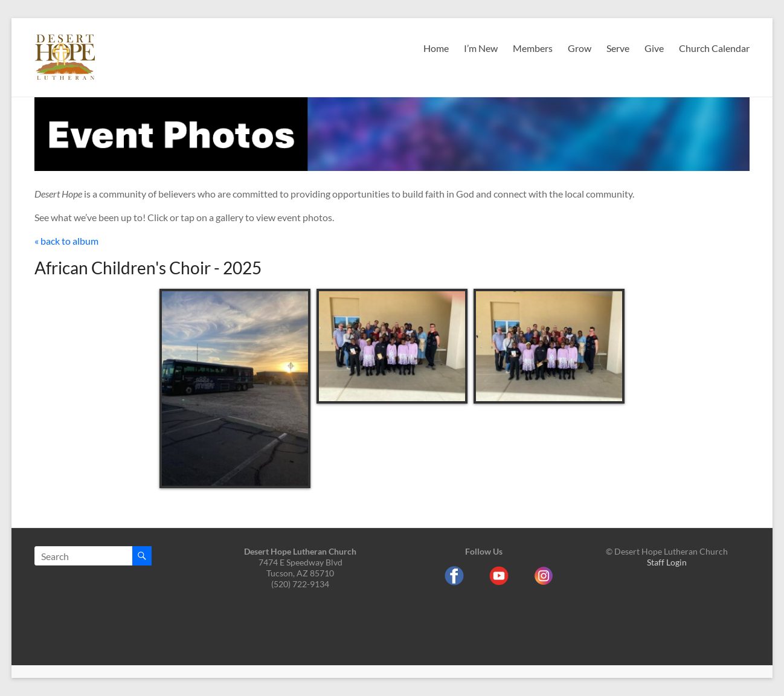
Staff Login (667, 562)
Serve (618, 48)
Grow (580, 48)
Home (436, 48)
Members (533, 48)
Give (654, 48)
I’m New (481, 48)
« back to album (66, 241)
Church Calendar (714, 48)
